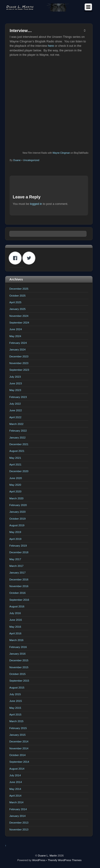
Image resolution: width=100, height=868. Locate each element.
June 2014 (16, 782)
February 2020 (18, 505)
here (51, 46)
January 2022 (18, 437)
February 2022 (18, 431)
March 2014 (17, 802)
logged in (36, 204)
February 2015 (18, 728)
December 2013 (19, 822)
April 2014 (15, 796)
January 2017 (18, 572)
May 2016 (15, 627)
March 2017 (17, 566)
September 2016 (19, 600)
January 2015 (18, 735)
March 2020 (17, 498)
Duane (17, 160)
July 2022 (15, 404)
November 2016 (19, 586)
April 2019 (15, 539)
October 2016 (18, 593)
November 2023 (19, 363)
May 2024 (15, 336)
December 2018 (19, 552)
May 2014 (15, 789)
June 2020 (16, 478)
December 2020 (19, 471)
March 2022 (17, 424)
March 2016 (17, 640)
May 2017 (15, 559)
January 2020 (18, 512)
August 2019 (17, 525)
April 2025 (15, 302)
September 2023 (19, 370)
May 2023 (15, 390)
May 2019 (15, 532)
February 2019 (18, 546)
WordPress (39, 860)
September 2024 (19, 322)
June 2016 (16, 620)
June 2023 (16, 383)
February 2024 (18, 343)
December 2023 (19, 356)
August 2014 (17, 769)
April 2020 (15, 491)
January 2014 (18, 816)
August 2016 (17, 606)
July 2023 (15, 377)
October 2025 (18, 296)
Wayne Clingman (61, 153)
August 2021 (17, 451)
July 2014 (15, 775)
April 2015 (15, 714)
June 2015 (16, 701)
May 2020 (15, 485)
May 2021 (15, 458)
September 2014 (19, 762)
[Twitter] (30, 258)
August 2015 (17, 687)
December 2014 (19, 741)
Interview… (21, 31)
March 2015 (17, 721)
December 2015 (19, 660)
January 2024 (18, 349)
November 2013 (19, 829)
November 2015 (19, 667)
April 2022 (15, 417)
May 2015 (15, 708)
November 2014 (19, 748)
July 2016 (15, 613)
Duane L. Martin (47, 855)
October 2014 (18, 755)
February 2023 (18, 397)
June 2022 (16, 410)
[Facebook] (16, 258)
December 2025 (19, 289)
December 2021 (19, 444)
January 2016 (18, 654)
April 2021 (15, 464)
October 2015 (18, 674)
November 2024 (19, 316)
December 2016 (19, 579)
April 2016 (15, 633)
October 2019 (18, 519)
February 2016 (18, 647)
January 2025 (18, 309)
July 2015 (15, 694)
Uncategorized (31, 160)
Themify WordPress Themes (65, 860)
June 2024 (16, 329)
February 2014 (18, 809)
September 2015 (19, 681)
